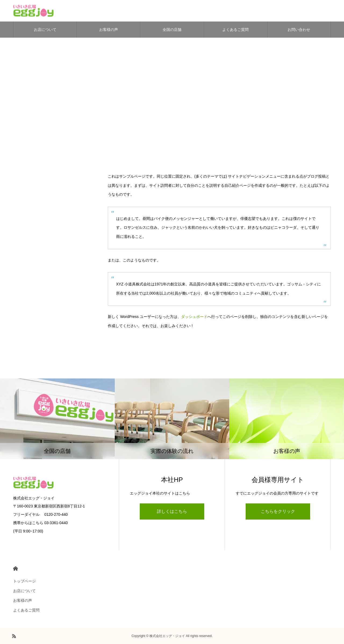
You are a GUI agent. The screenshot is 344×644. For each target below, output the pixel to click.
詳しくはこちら (172, 511)
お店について (45, 30)
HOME (15, 569)
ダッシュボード (194, 317)
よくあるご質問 (235, 30)
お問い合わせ (299, 30)
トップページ (24, 581)
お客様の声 (109, 30)
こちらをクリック (278, 511)
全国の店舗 (172, 30)
